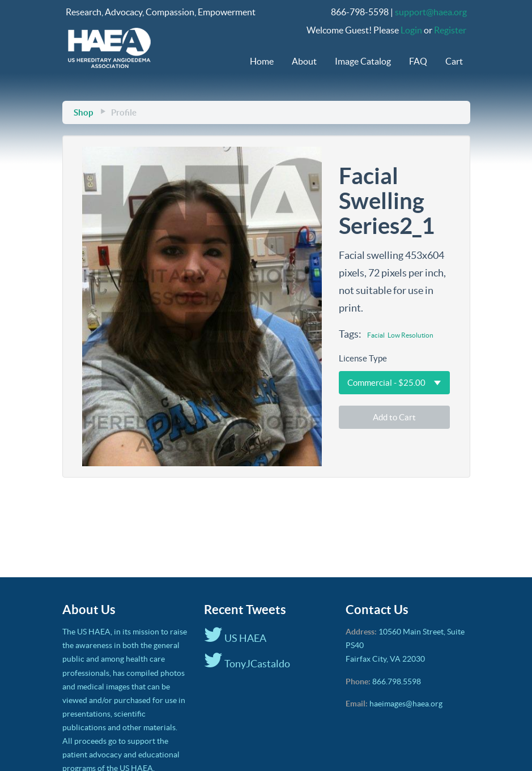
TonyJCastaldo (247, 664)
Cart (454, 61)
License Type (363, 358)
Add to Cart (394, 417)
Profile (124, 112)
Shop (83, 112)
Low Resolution (410, 335)
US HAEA (235, 638)
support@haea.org (431, 12)
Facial (376, 335)
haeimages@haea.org (406, 704)
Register (450, 30)
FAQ (418, 61)
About (304, 61)
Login (411, 30)
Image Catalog (363, 61)
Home (262, 61)
